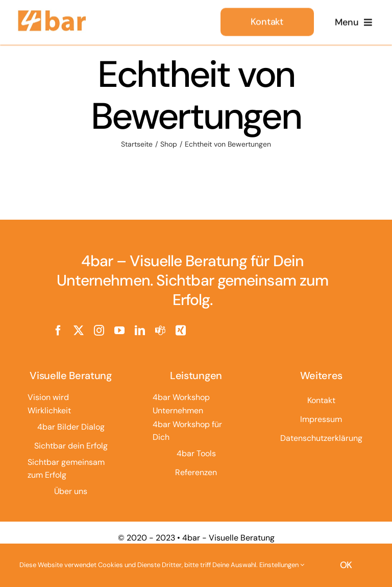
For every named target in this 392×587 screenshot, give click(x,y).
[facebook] (58, 331)
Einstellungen (282, 565)
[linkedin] (140, 331)
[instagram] (99, 331)
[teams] (160, 331)
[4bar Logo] (52, 13)
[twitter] (79, 331)
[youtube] (119, 331)
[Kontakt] (267, 21)
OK (346, 565)
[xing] (181, 331)
